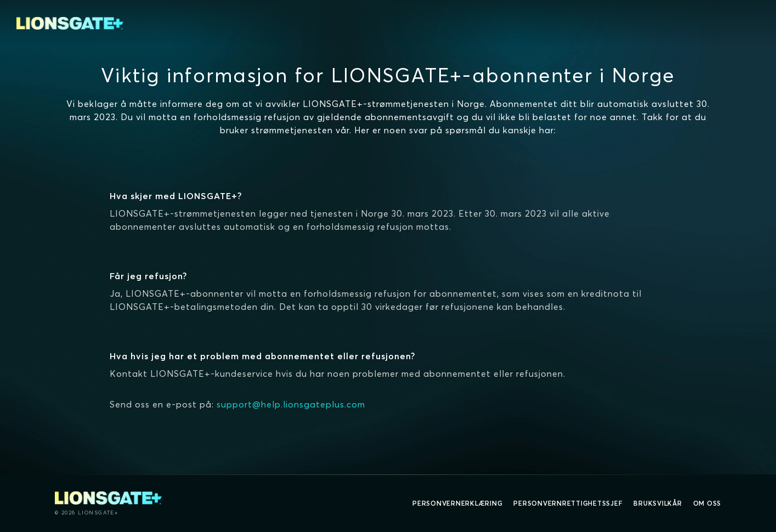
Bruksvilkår (658, 503)
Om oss (707, 503)
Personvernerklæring (457, 503)
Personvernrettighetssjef (568, 503)
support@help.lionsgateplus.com (291, 404)
